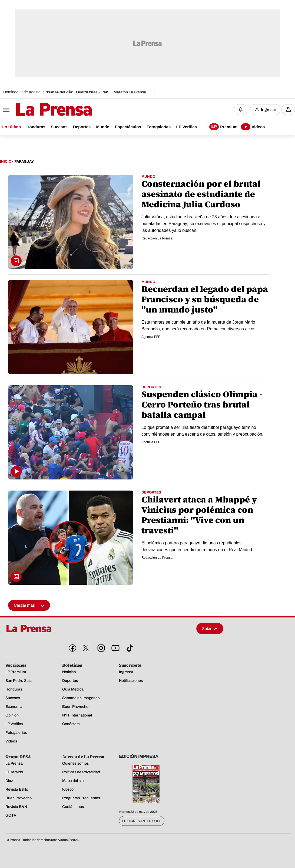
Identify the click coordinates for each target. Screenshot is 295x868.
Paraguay (24, 162)
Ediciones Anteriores (142, 821)
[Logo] (41, 110)
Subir (210, 629)
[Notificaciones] (241, 110)
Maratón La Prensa (130, 92)
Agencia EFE (151, 337)
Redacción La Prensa (157, 239)
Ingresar (269, 110)
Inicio (6, 162)
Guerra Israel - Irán (92, 92)
